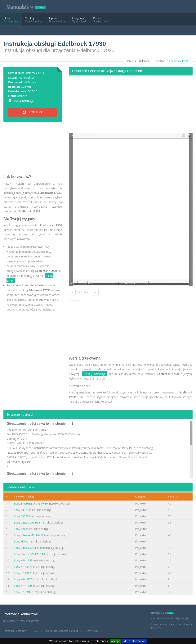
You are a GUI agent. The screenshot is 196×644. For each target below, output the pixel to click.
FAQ (36, 631)
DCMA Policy (91, 631)
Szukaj (30, 18)
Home (8, 18)
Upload (54, 18)
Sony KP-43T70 (23, 573)
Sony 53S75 (21, 510)
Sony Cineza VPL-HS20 (28, 548)
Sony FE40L (21, 541)
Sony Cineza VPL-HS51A (29, 554)
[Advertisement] (33, 149)
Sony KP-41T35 (23, 586)
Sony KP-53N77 (23, 592)
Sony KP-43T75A (24, 579)
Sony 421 (20, 529)
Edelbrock (30, 82)
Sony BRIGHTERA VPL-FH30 (31, 503)
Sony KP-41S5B (23, 560)
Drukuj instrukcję (23, 101)
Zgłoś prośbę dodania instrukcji (62, 631)
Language (79, 18)
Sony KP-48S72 (23, 567)
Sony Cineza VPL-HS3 (27, 522)
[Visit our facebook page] (184, 7)
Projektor (28, 77)
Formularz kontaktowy (15, 631)
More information (134, 641)
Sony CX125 (21, 516)
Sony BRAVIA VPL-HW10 (29, 535)
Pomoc (98, 18)
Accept (115, 641)
